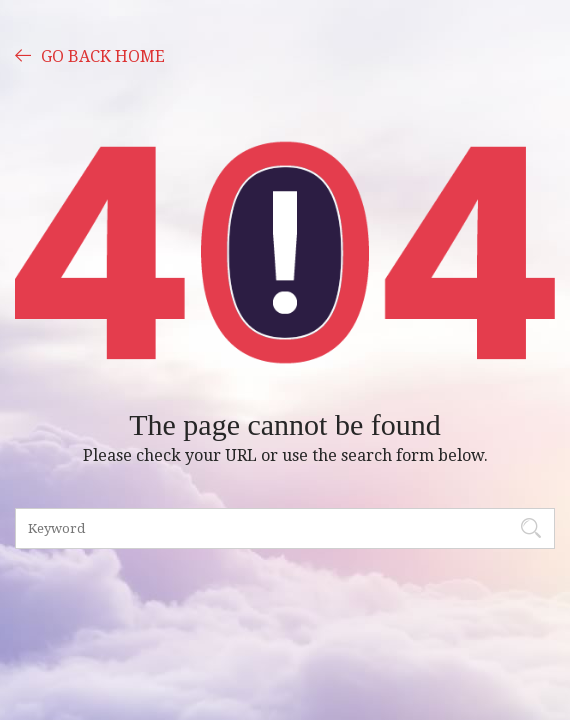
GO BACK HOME (90, 55)
